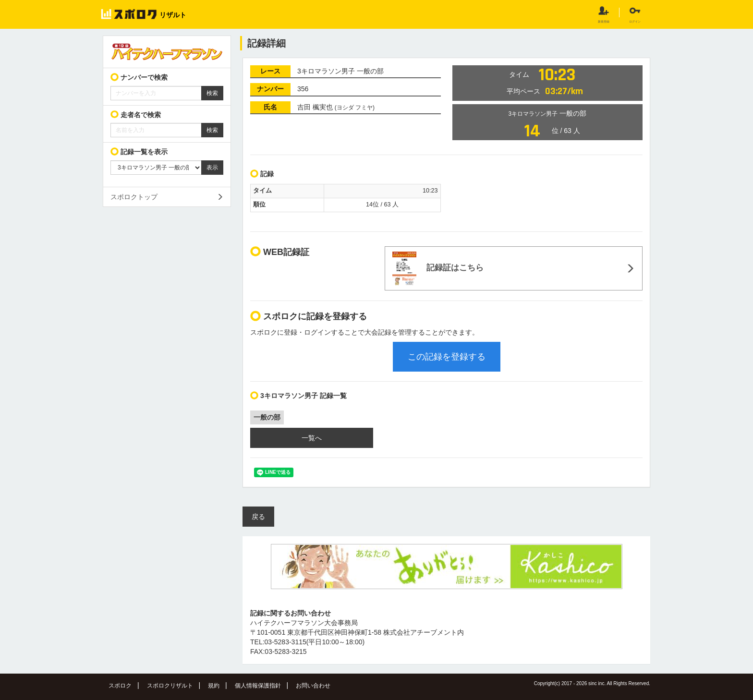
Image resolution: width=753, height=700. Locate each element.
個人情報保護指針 (258, 686)
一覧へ (312, 438)
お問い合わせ (313, 686)
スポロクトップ (134, 197)
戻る (258, 517)
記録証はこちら (438, 268)
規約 (214, 686)
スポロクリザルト (170, 686)
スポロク (120, 686)
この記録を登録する (447, 357)
